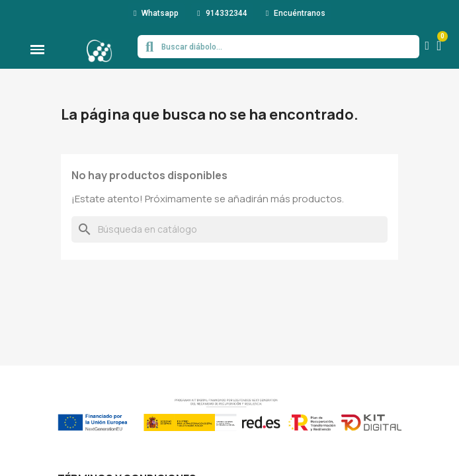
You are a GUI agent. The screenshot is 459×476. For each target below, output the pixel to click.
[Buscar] (230, 229)
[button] (156, 13)
